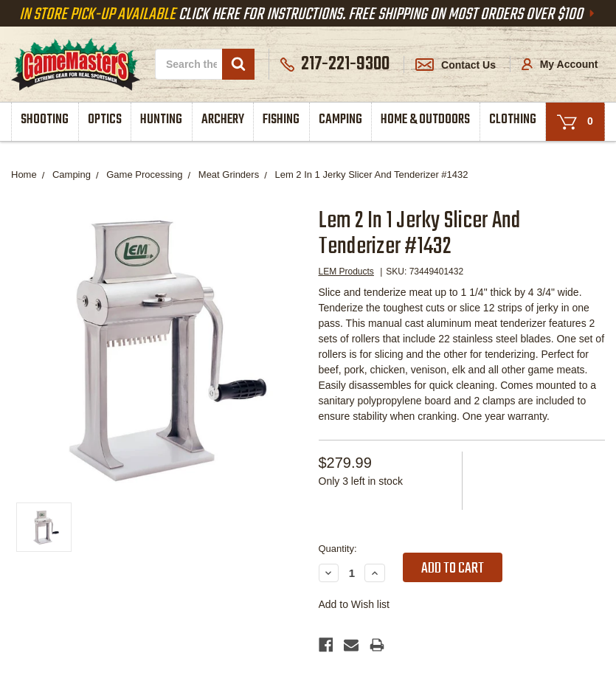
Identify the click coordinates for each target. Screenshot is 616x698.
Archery (223, 120)
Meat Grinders (229, 174)
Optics (105, 120)
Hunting (161, 120)
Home (24, 174)
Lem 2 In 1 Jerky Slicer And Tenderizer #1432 (371, 174)
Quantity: (338, 549)
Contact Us (456, 65)
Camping (340, 120)
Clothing (513, 120)
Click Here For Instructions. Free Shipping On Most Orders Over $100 (308, 15)
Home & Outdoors (425, 120)
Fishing (281, 120)
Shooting (45, 120)
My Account (560, 64)
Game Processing (144, 174)
